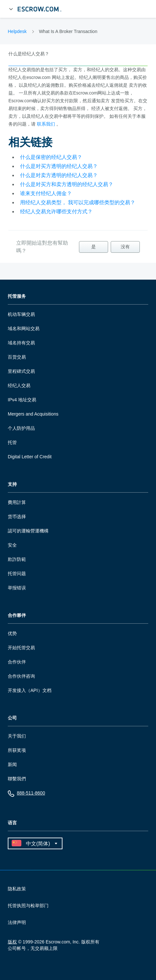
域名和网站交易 (24, 329)
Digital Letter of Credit (30, 457)
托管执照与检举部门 (28, 906)
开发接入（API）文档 (30, 690)
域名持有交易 (21, 343)
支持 (12, 484)
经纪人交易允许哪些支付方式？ (56, 212)
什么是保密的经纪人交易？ (51, 157)
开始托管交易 (21, 648)
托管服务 (17, 296)
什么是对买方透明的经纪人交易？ (59, 166)
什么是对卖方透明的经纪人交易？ (59, 175)
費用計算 (17, 502)
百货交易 (17, 357)
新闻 (12, 764)
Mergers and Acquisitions (33, 414)
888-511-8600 (26, 794)
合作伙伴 (17, 662)
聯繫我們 (17, 779)
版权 (12, 942)
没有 (125, 247)
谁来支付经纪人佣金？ (46, 193)
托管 (12, 442)
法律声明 (17, 922)
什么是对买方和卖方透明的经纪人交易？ (67, 184)
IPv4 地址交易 (22, 400)
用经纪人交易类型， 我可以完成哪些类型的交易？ (78, 202)
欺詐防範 (17, 559)
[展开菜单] (11, 9)
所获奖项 (17, 750)
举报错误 (17, 588)
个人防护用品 (21, 428)
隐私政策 (17, 889)
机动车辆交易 (21, 314)
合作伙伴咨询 (21, 676)
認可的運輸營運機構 (28, 531)
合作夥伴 (17, 615)
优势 (12, 633)
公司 (12, 718)
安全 (12, 545)
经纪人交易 (19, 385)
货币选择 (17, 517)
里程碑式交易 (21, 371)
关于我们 (17, 736)
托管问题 (17, 574)
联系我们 (46, 124)
